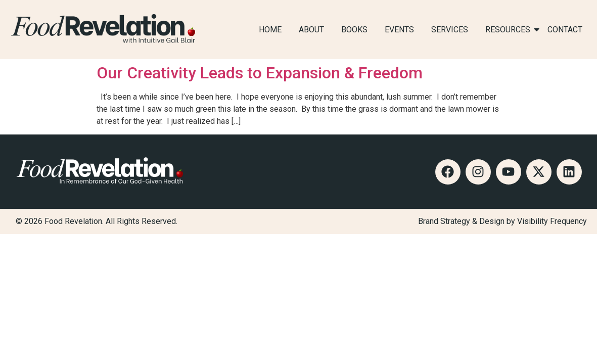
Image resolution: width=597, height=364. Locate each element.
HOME (270, 30)
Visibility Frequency (552, 221)
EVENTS (399, 30)
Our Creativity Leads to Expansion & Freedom (260, 73)
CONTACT (565, 30)
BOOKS (354, 30)
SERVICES (450, 30)
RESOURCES (510, 30)
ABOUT (311, 30)
